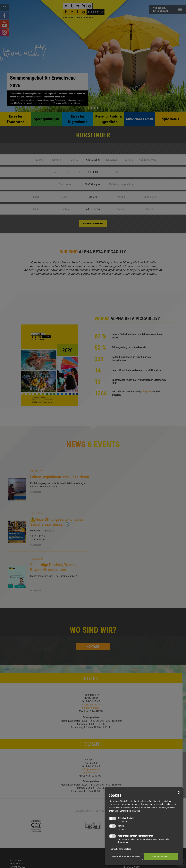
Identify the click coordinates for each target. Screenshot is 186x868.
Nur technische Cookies (120, 849)
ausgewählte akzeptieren (126, 856)
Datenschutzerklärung (130, 811)
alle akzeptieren (161, 856)
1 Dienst (122, 829)
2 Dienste (122, 822)
